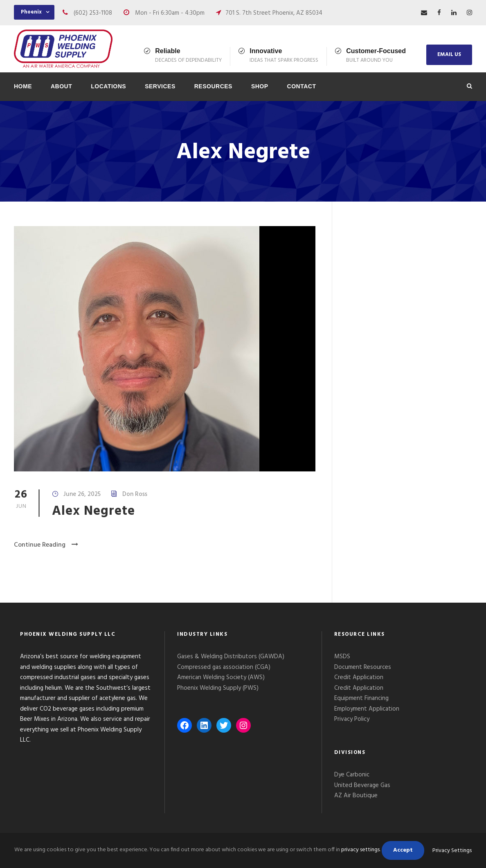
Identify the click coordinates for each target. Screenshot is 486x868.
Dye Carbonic (352, 775)
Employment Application (367, 709)
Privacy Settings (452, 851)
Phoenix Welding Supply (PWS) (218, 688)
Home (23, 86)
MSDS (342, 657)
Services (160, 86)
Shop (260, 86)
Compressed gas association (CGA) (224, 667)
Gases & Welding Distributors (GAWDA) (231, 657)
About (61, 86)
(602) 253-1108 (93, 13)
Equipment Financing (361, 698)
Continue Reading (46, 545)
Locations (108, 86)
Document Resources (363, 667)
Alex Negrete (93, 511)
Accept (403, 850)
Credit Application (359, 677)
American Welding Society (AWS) (221, 677)
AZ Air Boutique (356, 796)
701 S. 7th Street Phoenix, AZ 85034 (274, 13)
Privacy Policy (353, 719)
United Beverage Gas (362, 785)
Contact (302, 86)
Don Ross (135, 494)
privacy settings (360, 850)
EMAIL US (449, 55)
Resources (213, 86)
